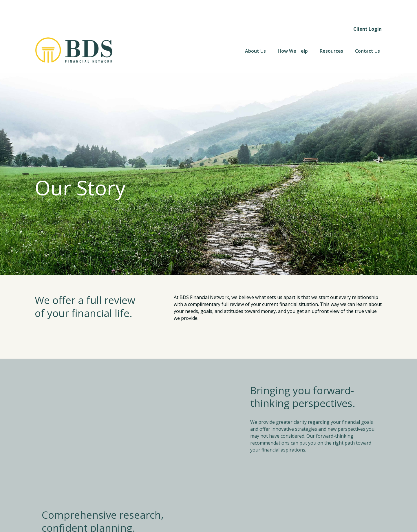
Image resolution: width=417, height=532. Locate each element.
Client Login (367, 9)
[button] (255, 31)
